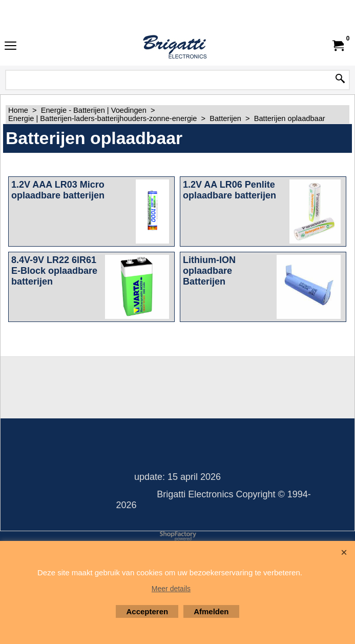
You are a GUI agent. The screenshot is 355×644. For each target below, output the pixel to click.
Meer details (171, 589)
